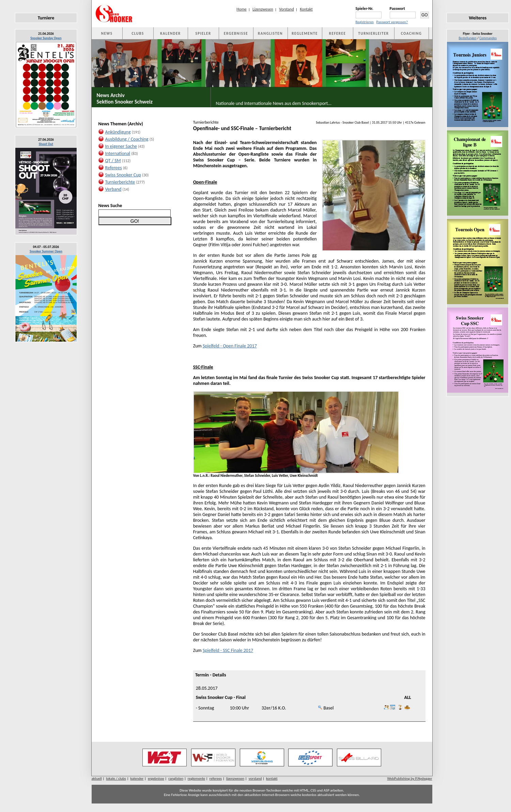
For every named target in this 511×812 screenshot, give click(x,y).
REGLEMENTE (305, 34)
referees (216, 778)
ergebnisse (156, 778)
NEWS (107, 34)
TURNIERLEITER (374, 34)
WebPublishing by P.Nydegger (409, 778)
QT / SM (113, 161)
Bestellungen (467, 38)
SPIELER (203, 34)
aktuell (97, 778)
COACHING (412, 34)
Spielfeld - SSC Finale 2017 (228, 650)
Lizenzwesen (263, 9)
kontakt (272, 778)
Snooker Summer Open (46, 251)
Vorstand (286, 9)
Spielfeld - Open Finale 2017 (230, 346)
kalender (137, 778)
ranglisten (176, 778)
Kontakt (306, 9)
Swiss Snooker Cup (123, 175)
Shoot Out (46, 144)
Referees (114, 168)
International (118, 153)
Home (241, 9)
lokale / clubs (116, 778)
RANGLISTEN (270, 34)
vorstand (255, 778)
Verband (113, 189)
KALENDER (170, 34)
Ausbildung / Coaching (127, 139)
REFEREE (337, 34)
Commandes (488, 38)
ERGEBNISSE (236, 34)
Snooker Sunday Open (46, 38)
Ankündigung (118, 132)
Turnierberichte (120, 182)
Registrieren (365, 22)
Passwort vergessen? (392, 22)
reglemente (196, 778)
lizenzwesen (235, 778)
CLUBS (138, 34)
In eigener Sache (121, 146)
